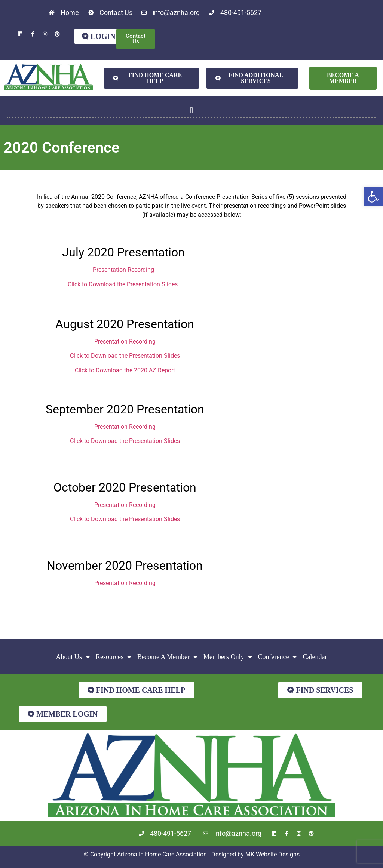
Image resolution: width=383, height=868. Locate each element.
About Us (73, 657)
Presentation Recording (123, 270)
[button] (373, 197)
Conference (278, 657)
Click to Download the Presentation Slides (123, 284)
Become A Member (167, 657)
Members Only (228, 657)
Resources (114, 657)
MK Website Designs (272, 854)
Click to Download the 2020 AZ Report (125, 370)
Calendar (315, 657)
